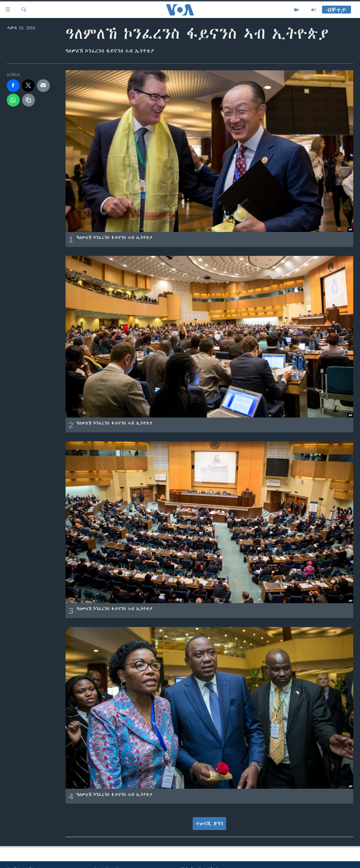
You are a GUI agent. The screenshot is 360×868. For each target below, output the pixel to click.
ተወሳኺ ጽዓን (210, 824)
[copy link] (29, 100)
